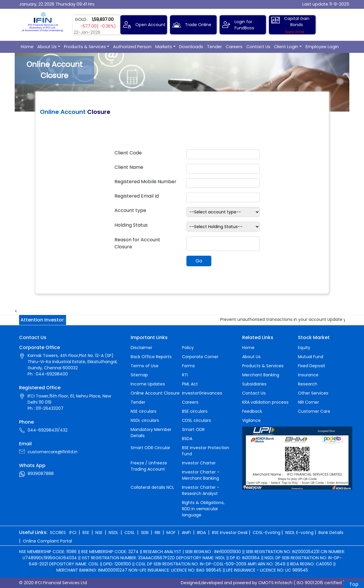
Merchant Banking (261, 375)
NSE (99, 533)
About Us (47, 47)
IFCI (73, 533)
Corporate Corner (200, 357)
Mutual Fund (311, 357)
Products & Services (85, 47)
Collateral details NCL (152, 487)
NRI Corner (309, 402)
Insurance (308, 375)
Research (308, 384)
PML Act (190, 384)
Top (354, 584)
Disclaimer (141, 348)
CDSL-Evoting (267, 533)
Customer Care (314, 411)
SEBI (145, 533)
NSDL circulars (145, 420)
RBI (157, 533)
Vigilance (251, 420)
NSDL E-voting (299, 533)
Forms (188, 366)
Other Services (313, 393)
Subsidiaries (254, 384)
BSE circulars (195, 411)
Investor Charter (199, 463)
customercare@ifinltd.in (53, 452)
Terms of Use (145, 366)
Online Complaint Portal (47, 541)
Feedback (252, 411)
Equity (304, 348)
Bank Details (331, 533)
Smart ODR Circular (150, 448)
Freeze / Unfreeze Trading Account (149, 466)
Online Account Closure (155, 393)
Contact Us (258, 47)
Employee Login (322, 47)
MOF (171, 533)
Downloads (191, 47)
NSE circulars (144, 411)
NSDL (113, 533)
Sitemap (139, 375)
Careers (234, 47)
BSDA (187, 439)
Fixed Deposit (312, 366)
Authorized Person (132, 47)
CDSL (130, 533)
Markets (164, 47)
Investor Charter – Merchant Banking (201, 475)
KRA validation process (265, 402)
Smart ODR (193, 429)
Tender (214, 47)
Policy (188, 348)
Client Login (286, 47)
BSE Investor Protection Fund (206, 451)
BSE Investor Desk (230, 533)
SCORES (58, 533)
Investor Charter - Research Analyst (201, 490)
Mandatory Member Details (151, 433)
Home (27, 47)
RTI (185, 375)
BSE (86, 533)
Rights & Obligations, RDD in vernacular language (203, 509)
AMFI (186, 533)
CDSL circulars (197, 420)
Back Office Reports (151, 357)
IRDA (201, 533)
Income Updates (148, 384)
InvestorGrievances (202, 393)
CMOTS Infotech (275, 583)
